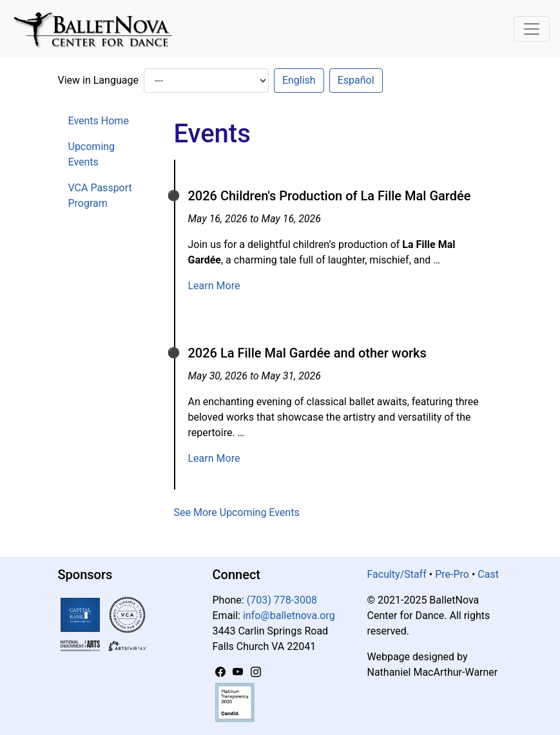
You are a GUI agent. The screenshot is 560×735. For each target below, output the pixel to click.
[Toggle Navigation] (532, 29)
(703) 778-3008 (282, 600)
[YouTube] (239, 672)
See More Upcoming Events (237, 512)
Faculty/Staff (397, 574)
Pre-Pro (452, 574)
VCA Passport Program (100, 196)
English (299, 80)
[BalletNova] (98, 29)
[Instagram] (256, 672)
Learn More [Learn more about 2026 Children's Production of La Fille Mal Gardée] (214, 286)
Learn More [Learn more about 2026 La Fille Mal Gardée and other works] (214, 458)
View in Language (98, 80)
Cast (488, 574)
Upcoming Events (92, 154)
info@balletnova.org (289, 616)
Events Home (99, 121)
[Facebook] (222, 672)
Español (356, 80)
